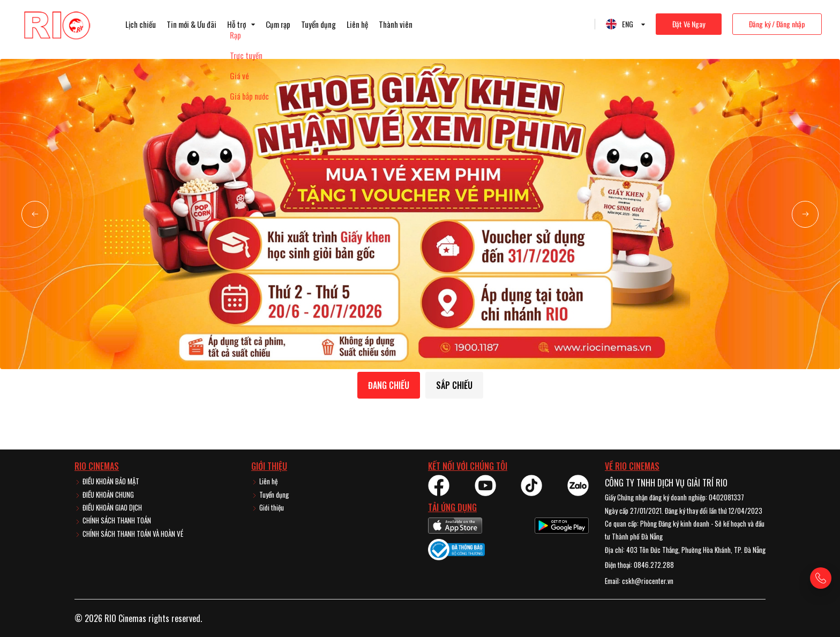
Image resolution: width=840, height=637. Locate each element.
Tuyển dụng (318, 24)
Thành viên (396, 24)
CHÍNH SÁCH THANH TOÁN (113, 520)
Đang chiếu (389, 385)
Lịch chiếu (141, 24)
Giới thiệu (268, 507)
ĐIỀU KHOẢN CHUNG (104, 494)
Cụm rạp (278, 24)
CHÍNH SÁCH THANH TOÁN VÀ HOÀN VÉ (129, 534)
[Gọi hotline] (821, 578)
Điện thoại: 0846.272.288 (639, 565)
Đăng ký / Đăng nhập (777, 24)
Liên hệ (357, 24)
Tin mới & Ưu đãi (192, 24)
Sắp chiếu (454, 385)
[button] (35, 214)
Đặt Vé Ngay (689, 24)
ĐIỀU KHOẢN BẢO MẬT (107, 481)
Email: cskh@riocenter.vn (639, 581)
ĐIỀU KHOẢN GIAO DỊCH (108, 507)
